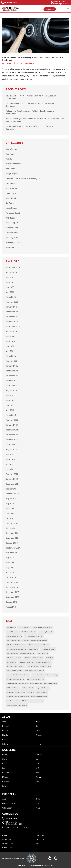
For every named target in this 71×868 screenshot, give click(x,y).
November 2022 (13, 435)
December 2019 (12, 592)
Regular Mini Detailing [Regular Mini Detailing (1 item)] (43, 688)
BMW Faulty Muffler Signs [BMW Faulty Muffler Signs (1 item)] (28, 653)
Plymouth (6, 781)
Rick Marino (9, 63)
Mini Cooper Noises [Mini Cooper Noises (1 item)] (36, 684)
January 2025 (12, 307)
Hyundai (6, 726)
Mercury (39, 777)
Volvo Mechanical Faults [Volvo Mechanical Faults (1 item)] (36, 701)
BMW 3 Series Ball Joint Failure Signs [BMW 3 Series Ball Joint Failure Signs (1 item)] (18, 640)
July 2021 (10, 503)
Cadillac (39, 755)
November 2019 (12, 597)
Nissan (5, 739)
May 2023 (10, 405)
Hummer (6, 772)
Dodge (5, 763)
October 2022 (12, 440)
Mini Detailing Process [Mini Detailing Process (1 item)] (50, 684)
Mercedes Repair (13, 213)
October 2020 (12, 543)
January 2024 (12, 366)
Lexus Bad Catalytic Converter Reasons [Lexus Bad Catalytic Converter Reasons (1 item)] (39, 666)
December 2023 (13, 371)
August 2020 (11, 553)
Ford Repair (11, 183)
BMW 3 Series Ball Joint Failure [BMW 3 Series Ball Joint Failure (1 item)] (34, 636)
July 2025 (10, 277)
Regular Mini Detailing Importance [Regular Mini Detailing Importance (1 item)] (37, 692)
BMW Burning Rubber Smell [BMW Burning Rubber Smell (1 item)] (39, 640)
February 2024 (12, 361)
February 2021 (12, 523)
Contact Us (50, 9)
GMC (37, 768)
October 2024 (12, 321)
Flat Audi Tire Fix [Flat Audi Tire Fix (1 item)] (11, 662)
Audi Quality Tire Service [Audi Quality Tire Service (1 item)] (46, 632)
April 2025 (10, 292)
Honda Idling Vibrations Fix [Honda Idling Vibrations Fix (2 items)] (43, 662)
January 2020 (12, 587)
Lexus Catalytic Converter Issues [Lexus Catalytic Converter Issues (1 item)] (34, 671)
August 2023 (11, 390)
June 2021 (10, 508)
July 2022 (10, 454)
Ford (37, 763)
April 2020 (10, 572)
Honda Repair (12, 188)
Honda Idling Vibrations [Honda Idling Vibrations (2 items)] (26, 662)
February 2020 (12, 582)
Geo (4, 768)
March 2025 (11, 297)
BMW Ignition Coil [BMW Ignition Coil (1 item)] (43, 653)
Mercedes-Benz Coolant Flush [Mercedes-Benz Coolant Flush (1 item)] (16, 679)
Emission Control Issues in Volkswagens (23, 178)
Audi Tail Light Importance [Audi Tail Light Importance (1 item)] (14, 636)
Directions (8, 847)
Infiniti (5, 730)
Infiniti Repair (11, 193)
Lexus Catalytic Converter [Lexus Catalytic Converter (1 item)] (14, 671)
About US (40, 839)
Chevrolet (6, 759)
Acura (5, 721)
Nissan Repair (12, 223)
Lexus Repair (11, 208)
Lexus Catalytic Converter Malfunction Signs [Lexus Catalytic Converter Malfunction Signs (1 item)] (45, 675)
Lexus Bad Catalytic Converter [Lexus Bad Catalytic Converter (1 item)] (16, 666)
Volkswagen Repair (14, 242)
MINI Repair (30, 63)
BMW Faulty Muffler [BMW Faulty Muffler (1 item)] (12, 653)
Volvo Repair (11, 247)
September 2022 (13, 444)
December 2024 (13, 312)
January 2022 (12, 479)
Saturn (5, 786)
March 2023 (11, 415)
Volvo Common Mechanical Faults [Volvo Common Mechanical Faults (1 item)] (17, 701)
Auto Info (10, 159)
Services (40, 835)
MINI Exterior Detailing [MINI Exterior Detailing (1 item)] (13, 688)
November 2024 (13, 317)
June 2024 (10, 341)
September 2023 (13, 385)
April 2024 (10, 351)
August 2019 (11, 607)
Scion (38, 739)
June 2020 (10, 562)
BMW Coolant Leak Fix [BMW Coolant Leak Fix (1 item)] (32, 649)
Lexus (38, 730)
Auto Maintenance (13, 164)
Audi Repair (11, 154)
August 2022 (11, 449)
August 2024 (11, 331)
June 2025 (10, 282)
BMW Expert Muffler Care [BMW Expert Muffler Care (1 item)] (48, 649)
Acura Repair (11, 149)
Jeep (38, 772)
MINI (37, 803)
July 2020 (10, 558)
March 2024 (11, 356)
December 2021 (12, 484)
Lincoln (5, 777)
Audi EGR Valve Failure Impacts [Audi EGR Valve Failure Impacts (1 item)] (43, 627)
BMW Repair (11, 169)
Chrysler (39, 759)
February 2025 (12, 302)
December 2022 (13, 430)
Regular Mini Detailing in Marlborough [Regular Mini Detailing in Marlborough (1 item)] (18, 696)
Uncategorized (12, 237)
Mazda (5, 735)
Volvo (38, 808)
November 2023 (13, 376)
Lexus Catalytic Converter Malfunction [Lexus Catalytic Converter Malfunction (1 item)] (18, 675)
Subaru (5, 744)
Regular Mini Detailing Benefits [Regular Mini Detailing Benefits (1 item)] (16, 692)
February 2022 (12, 474)
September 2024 (13, 326)
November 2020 (13, 538)
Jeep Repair (11, 198)
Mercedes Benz (9, 803)
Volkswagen (7, 808)
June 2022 (10, 459)
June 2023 (10, 400)
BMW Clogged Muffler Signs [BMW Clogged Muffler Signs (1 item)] (15, 649)
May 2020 (10, 567)
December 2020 (13, 533)
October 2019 (11, 602)
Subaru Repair (12, 228)
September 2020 (13, 548)
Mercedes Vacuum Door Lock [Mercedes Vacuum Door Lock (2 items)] (35, 679)
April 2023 (10, 410)
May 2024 (10, 346)
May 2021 (10, 513)
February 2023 (12, 420)
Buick (5, 755)
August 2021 (11, 499)
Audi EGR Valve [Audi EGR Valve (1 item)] (11, 627)
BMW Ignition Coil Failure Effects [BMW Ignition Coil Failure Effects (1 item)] (33, 658)
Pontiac (39, 781)
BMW (38, 799)
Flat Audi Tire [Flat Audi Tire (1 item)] (50, 658)
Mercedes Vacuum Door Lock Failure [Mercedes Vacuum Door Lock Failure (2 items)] (17, 684)
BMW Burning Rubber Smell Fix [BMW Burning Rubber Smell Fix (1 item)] (16, 645)
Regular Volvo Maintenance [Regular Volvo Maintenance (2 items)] (39, 696)
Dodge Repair (12, 173)
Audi (4, 799)
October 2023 (12, 381)
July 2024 (10, 336)
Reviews (39, 843)
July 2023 (10, 395)
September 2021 (13, 494)
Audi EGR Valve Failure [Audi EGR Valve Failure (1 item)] (24, 627)
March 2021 (10, 518)
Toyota (38, 744)
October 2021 (11, 489)
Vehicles (7, 839)
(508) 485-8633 (9, 3)
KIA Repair (10, 203)
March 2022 (11, 469)
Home (5, 835)
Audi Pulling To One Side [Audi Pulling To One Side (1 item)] (29, 632)
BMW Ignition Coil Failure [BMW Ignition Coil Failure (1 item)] (14, 658)
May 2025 (10, 287)
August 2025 (11, 272)
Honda (38, 721)
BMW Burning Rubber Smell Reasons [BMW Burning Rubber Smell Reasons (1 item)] (38, 645)
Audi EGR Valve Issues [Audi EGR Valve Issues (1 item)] (13, 632)
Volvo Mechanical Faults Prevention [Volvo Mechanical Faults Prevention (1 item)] (17, 705)
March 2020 (11, 577)
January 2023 (12, 425)
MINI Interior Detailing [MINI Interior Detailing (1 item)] (28, 688)
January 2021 (11, 528)
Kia (37, 726)
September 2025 (13, 267)
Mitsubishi (40, 735)
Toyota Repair (12, 233)
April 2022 (10, 464)
